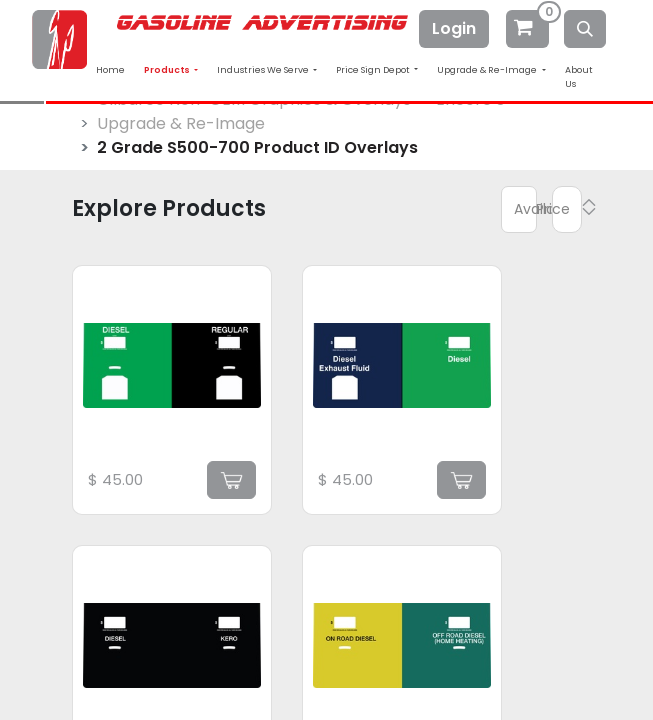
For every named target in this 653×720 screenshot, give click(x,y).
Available (525, 209)
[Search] (585, 29)
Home (110, 70)
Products (168, 70)
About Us (579, 77)
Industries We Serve (264, 70)
